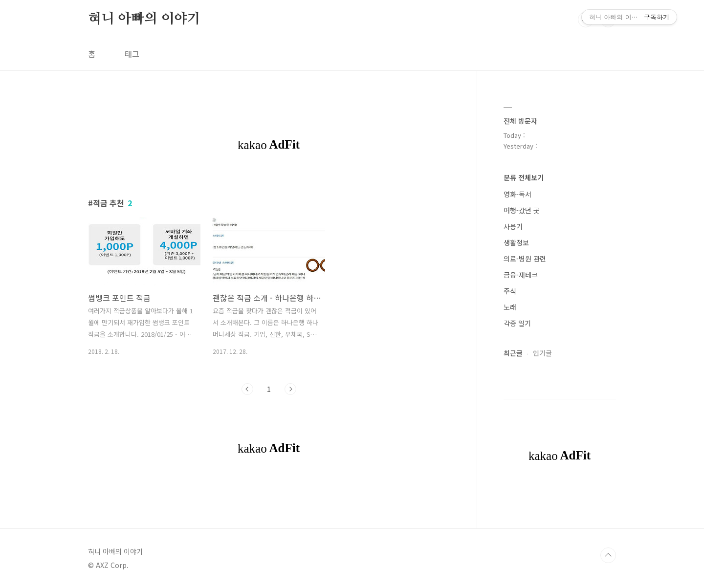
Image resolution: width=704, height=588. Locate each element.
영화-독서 (517, 194)
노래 (510, 307)
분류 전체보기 (524, 177)
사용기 (513, 226)
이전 (247, 389)
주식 (510, 291)
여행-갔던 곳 (522, 210)
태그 (132, 54)
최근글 (513, 353)
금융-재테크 (521, 275)
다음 (290, 389)
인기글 (542, 353)
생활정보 (516, 242)
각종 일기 (517, 323)
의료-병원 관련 (525, 259)
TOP (608, 555)
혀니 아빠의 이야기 (144, 19)
